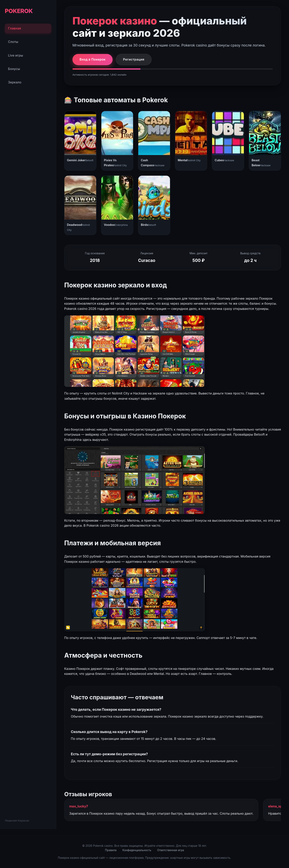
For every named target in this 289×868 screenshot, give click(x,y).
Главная (15, 28)
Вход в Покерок (93, 59)
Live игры (16, 55)
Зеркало (15, 82)
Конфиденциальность (137, 850)
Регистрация (134, 59)
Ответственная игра (171, 850)
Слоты (13, 42)
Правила (111, 850)
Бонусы (14, 69)
